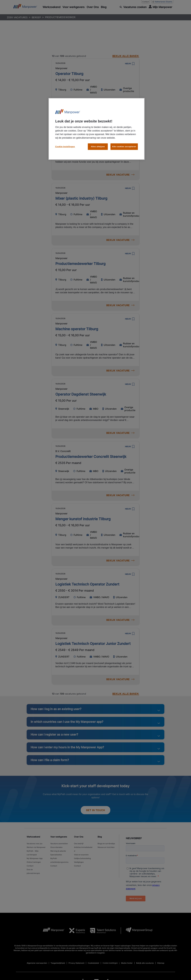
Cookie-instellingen (65, 147)
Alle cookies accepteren (124, 147)
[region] (97, 129)
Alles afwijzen (98, 147)
